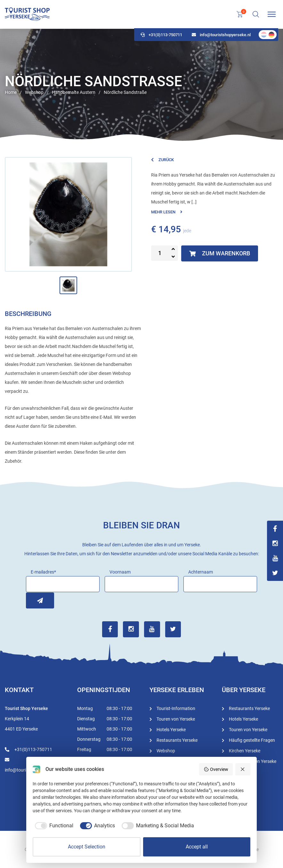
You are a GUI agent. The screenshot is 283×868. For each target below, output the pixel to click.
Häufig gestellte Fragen (252, 740)
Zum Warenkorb (220, 253)
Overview (216, 769)
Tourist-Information (176, 708)
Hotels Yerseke (171, 729)
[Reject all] (243, 769)
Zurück (162, 160)
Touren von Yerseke (176, 719)
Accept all (197, 847)
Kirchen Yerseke (245, 750)
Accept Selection (87, 847)
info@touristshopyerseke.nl (221, 35)
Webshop (166, 750)
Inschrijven (34, 600)
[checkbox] (53, 826)
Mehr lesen (167, 212)
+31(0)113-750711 (161, 35)
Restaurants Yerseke (177, 740)
